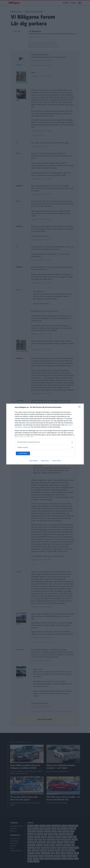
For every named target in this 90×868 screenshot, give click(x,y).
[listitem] (45, 442)
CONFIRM (25, 453)
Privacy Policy (56, 461)
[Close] (80, 407)
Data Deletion (34, 461)
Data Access (45, 461)
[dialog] (45, 434)
